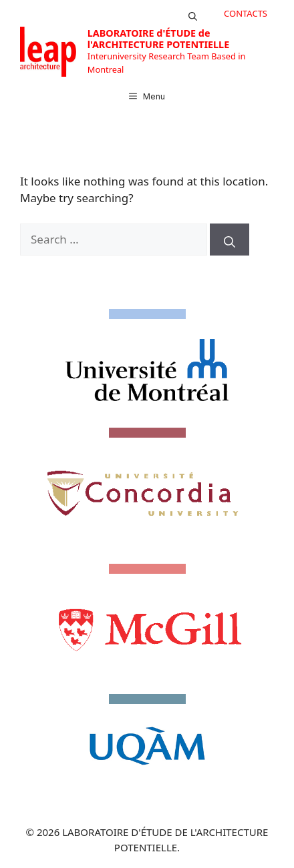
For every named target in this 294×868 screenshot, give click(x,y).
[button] (193, 13)
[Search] (230, 240)
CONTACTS (246, 13)
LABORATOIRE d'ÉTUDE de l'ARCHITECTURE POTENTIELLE (158, 39)
